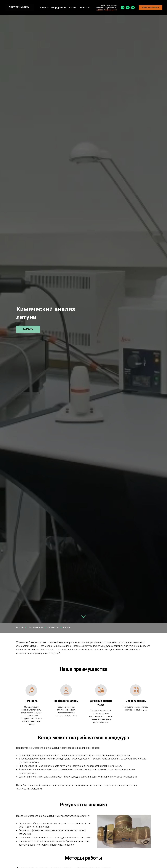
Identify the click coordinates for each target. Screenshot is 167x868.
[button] (151, 8)
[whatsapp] (133, 8)
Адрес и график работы (107, 10)
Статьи (73, 8)
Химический (53, 627)
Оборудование (59, 8)
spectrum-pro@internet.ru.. (106, 8)
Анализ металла (36, 627)
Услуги (43, 8)
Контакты (85, 8)
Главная (20, 627)
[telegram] (128, 8)
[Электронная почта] (123, 8)
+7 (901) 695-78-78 (109, 5)
